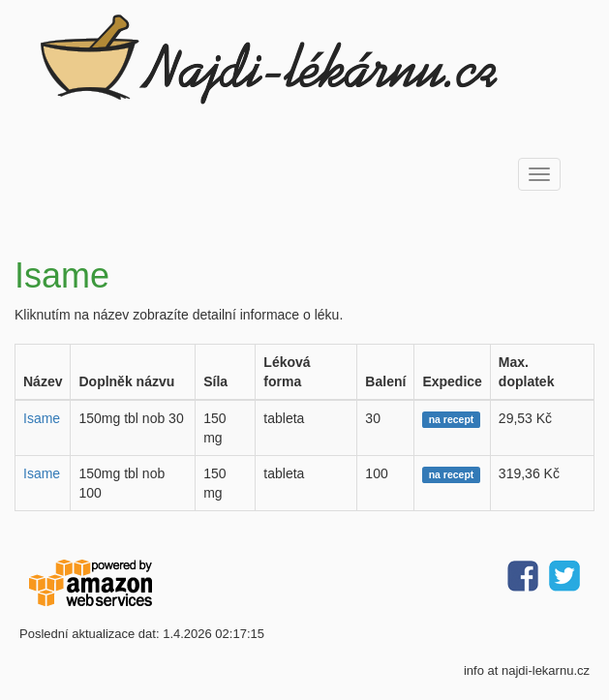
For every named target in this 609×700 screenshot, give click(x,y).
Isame (42, 418)
